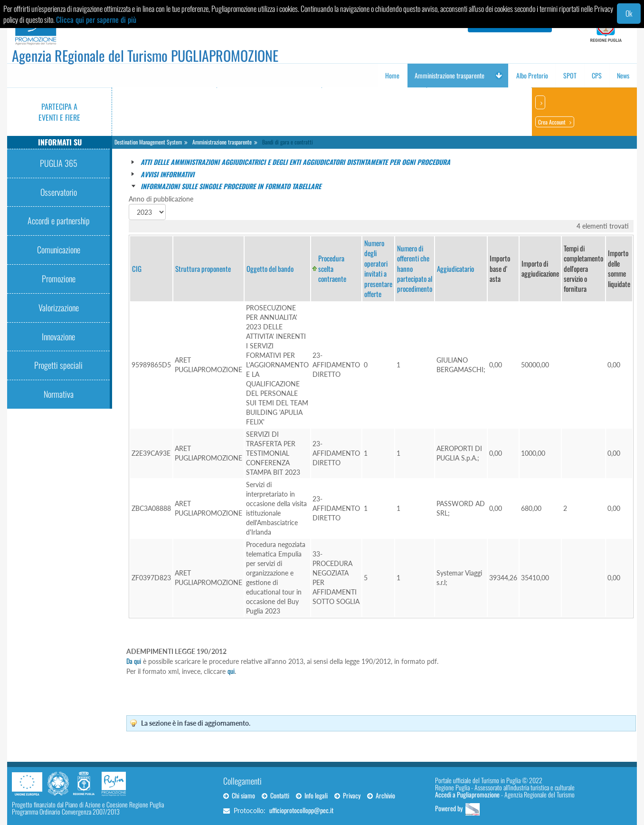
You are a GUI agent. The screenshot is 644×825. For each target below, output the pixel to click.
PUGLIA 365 (59, 163)
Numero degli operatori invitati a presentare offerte (378, 268)
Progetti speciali (58, 365)
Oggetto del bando (270, 269)
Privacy (347, 795)
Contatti (275, 795)
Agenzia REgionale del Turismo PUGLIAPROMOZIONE (145, 55)
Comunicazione (59, 249)
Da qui (134, 661)
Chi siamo (239, 795)
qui (231, 671)
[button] (499, 76)
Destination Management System (148, 142)
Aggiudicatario (455, 269)
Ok (629, 13)
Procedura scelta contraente (332, 268)
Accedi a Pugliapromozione (467, 794)
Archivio (381, 795)
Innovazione (58, 336)
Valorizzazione (59, 307)
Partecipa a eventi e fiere (59, 112)
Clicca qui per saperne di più (96, 19)
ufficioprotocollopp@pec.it (301, 810)
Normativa (59, 394)
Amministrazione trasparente (222, 142)
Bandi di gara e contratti (288, 142)
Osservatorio (59, 192)
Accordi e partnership (59, 221)
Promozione (59, 278)
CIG (137, 269)
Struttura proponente (203, 269)
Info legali (312, 795)
